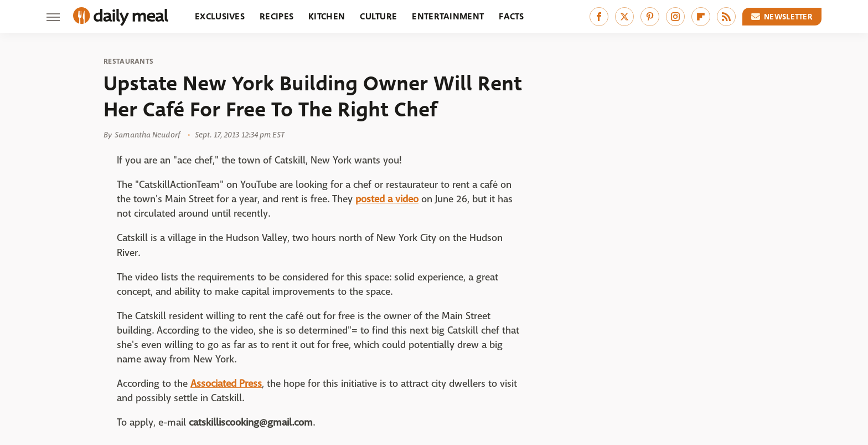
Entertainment (448, 16)
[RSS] (726, 17)
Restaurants (128, 62)
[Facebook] (599, 17)
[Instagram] (675, 17)
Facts (512, 16)
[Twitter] (624, 17)
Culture (378, 16)
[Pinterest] (650, 17)
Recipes (277, 16)
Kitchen (327, 16)
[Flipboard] (701, 17)
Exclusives (220, 16)
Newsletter (782, 17)
